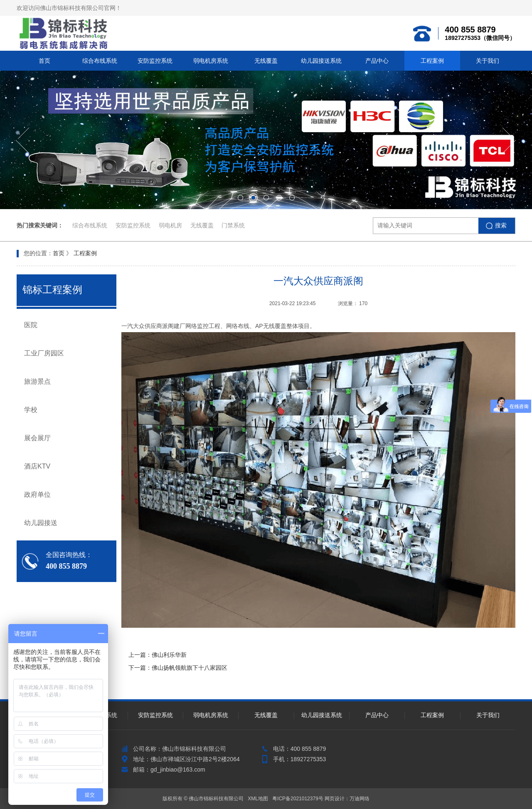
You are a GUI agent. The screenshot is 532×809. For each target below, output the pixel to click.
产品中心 (377, 61)
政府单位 (37, 495)
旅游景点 (37, 381)
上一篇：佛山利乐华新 (158, 655)
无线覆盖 (266, 61)
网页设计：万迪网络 (347, 799)
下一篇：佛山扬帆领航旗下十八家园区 (178, 668)
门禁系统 (233, 225)
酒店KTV (37, 466)
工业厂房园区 (44, 353)
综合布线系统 (100, 61)
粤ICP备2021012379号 (298, 799)
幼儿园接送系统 (321, 61)
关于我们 (488, 61)
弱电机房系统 (211, 61)
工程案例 (432, 61)
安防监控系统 (155, 61)
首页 (44, 61)
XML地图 (258, 799)
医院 (31, 325)
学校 (31, 410)
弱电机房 (171, 225)
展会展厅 (37, 438)
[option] (266, 140)
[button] (23, 141)
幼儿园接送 (41, 523)
